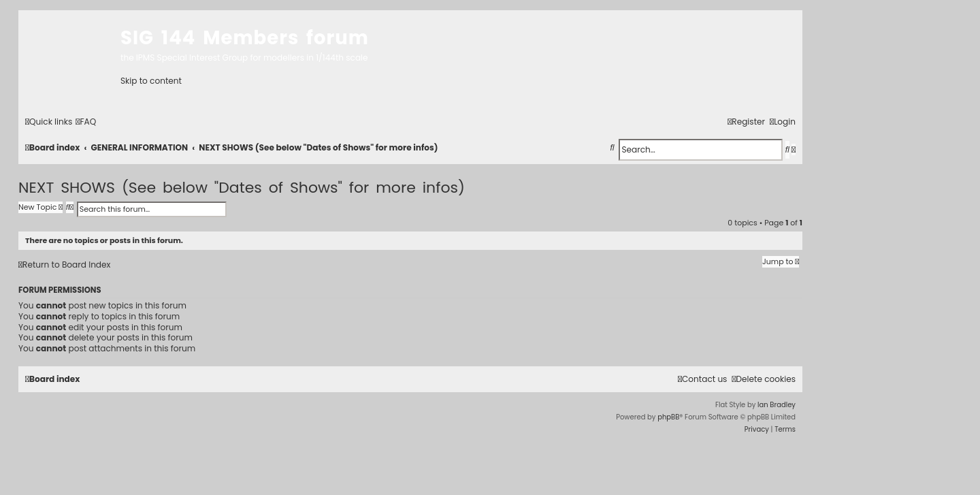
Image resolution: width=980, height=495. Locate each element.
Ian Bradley (777, 405)
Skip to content (151, 81)
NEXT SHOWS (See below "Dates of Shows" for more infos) (242, 188)
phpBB (668, 417)
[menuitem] (86, 122)
